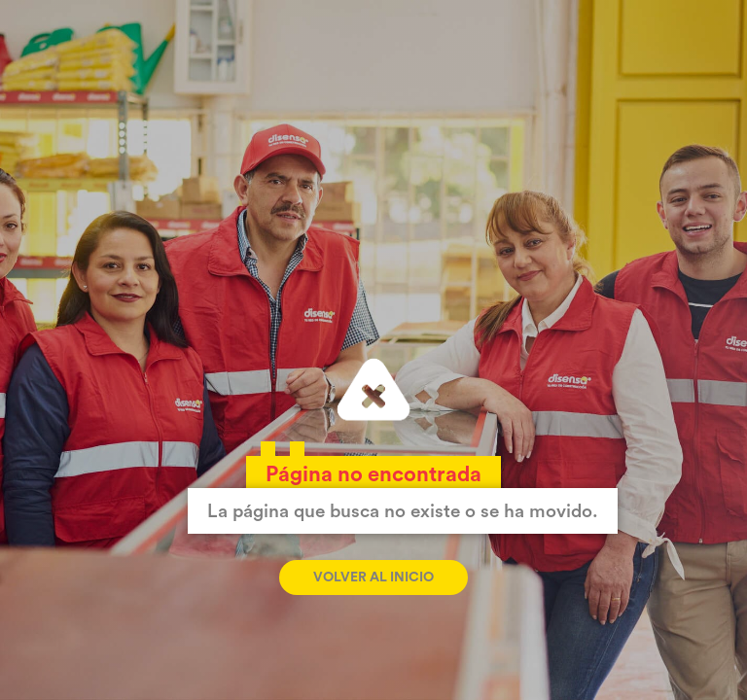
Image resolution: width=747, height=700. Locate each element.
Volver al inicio (373, 577)
